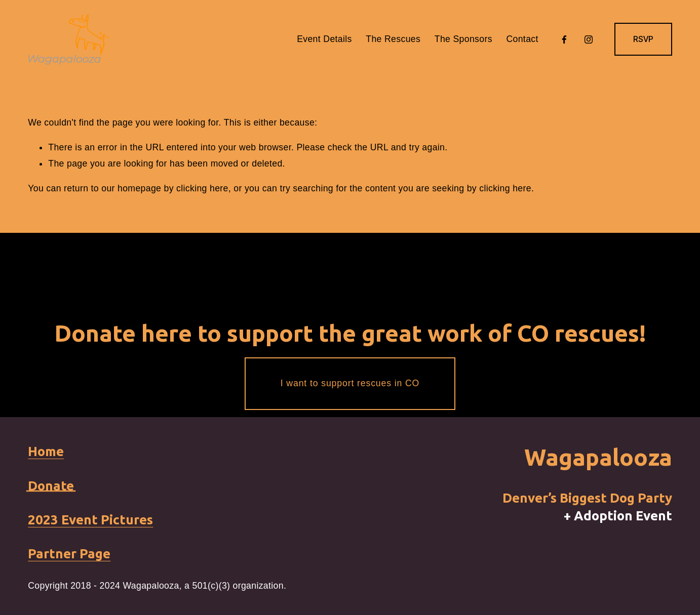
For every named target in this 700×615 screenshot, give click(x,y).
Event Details (324, 39)
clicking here (202, 188)
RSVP (643, 39)
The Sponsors (463, 39)
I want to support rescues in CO (350, 383)
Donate (51, 486)
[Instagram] (589, 39)
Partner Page (69, 553)
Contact (522, 39)
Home (46, 451)
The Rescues (393, 39)
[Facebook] (564, 39)
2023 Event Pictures (90, 520)
